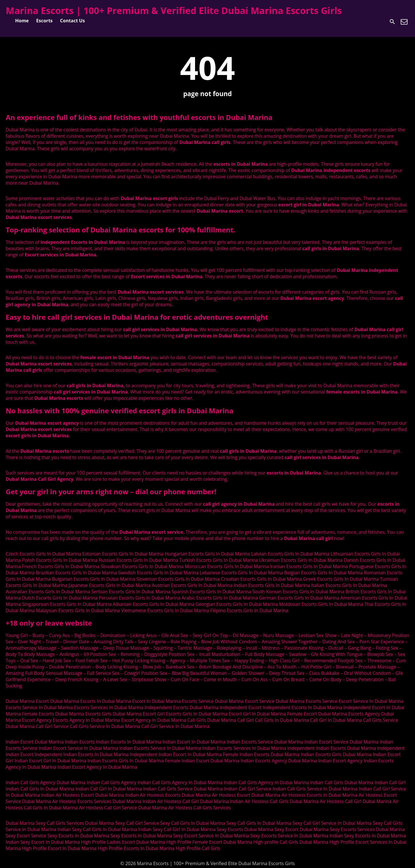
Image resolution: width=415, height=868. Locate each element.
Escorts (44, 21)
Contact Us (73, 21)
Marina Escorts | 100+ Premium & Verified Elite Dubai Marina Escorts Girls (174, 10)
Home (22, 21)
